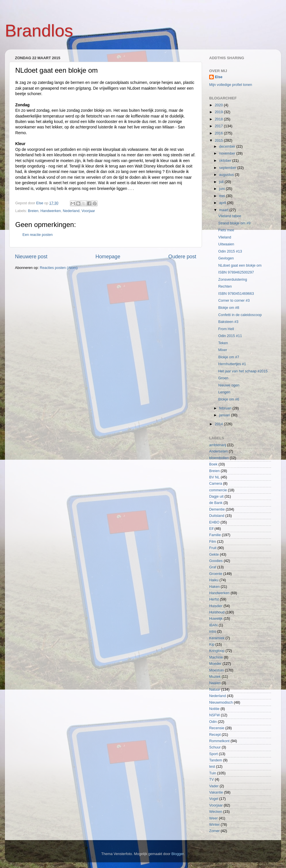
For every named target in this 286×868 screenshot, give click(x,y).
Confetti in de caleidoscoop (240, 315)
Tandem (216, 760)
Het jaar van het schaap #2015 (243, 371)
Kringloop (217, 651)
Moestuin (217, 670)
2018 (219, 119)
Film (213, 542)
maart (224, 210)
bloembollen (219, 458)
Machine (216, 657)
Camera (216, 484)
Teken (223, 343)
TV (211, 780)
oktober (226, 161)
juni (223, 189)
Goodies (216, 561)
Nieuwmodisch (221, 703)
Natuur (215, 690)
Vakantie (216, 792)
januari (225, 415)
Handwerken (51, 211)
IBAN (213, 625)
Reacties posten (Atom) (59, 268)
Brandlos (39, 31)
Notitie (214, 709)
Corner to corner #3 (234, 301)
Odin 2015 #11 (230, 336)
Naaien (215, 683)
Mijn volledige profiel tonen (231, 85)
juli (222, 182)
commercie (218, 490)
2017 (219, 126)
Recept (215, 735)
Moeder (215, 664)
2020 (219, 105)
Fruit (213, 548)
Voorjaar (88, 211)
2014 (219, 424)
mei (223, 196)
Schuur (215, 747)
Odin (213, 722)
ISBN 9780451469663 (236, 294)
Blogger (178, 854)
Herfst (214, 599)
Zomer (214, 831)
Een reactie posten (38, 235)
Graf (213, 567)
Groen (223, 378)
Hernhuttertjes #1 (232, 364)
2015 (219, 141)
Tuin (213, 773)
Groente (216, 574)
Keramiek (217, 638)
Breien (33, 211)
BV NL (214, 477)
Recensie (217, 728)
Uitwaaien (226, 244)
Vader (214, 786)
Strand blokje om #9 (234, 223)
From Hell (226, 329)
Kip (212, 644)
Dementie (217, 509)
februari (226, 408)
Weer (213, 818)
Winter (214, 825)
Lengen (224, 392)
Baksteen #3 (228, 322)
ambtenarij (218, 445)
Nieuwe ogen (229, 385)
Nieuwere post (31, 257)
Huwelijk (216, 619)
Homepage (108, 257)
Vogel (214, 799)
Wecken (216, 812)
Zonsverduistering (232, 280)
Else (219, 77)
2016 (219, 133)
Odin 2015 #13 (230, 251)
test (212, 767)
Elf (211, 529)
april (223, 203)
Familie (215, 535)
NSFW (214, 715)
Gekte (214, 555)
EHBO (214, 522)
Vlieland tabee (230, 216)
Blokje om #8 (229, 308)
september (228, 168)
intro (213, 632)
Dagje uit (216, 496)
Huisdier (216, 606)
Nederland (71, 211)
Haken (214, 587)
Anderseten (218, 451)
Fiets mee (226, 230)
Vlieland (225, 237)
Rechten (225, 286)
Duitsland (217, 516)
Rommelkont (219, 741)
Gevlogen (226, 258)
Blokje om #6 (229, 399)
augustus (227, 175)
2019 (219, 112)
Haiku (214, 580)
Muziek (215, 677)
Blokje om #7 (229, 357)
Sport (213, 754)
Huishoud (217, 612)
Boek (213, 464)
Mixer (223, 350)
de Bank (216, 503)
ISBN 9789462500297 (236, 272)
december (228, 147)
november (228, 153)
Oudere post (182, 257)
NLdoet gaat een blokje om (240, 265)
